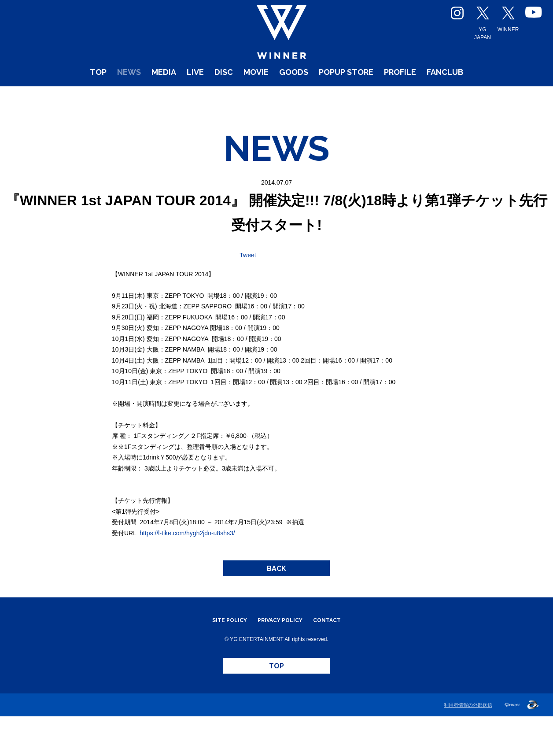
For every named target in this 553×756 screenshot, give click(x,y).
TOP (52, 97)
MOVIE (247, 97)
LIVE (172, 97)
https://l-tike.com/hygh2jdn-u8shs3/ (187, 550)
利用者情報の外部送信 (468, 745)
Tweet (248, 272)
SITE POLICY (220, 649)
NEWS (90, 97)
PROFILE (428, 97)
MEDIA (133, 97)
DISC (207, 97)
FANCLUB (487, 97)
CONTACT (337, 649)
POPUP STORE (359, 97)
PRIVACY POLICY (280, 649)
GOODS (293, 97)
